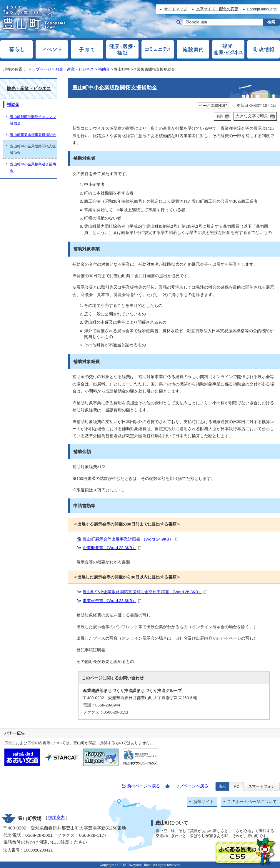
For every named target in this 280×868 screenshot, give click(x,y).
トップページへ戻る (190, 786)
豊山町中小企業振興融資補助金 (33, 167)
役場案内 (56, 818)
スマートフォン (262, 786)
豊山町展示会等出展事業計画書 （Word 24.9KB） (130, 539)
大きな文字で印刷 (252, 116)
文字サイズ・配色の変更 (217, 9)
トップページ (40, 69)
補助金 (104, 69)
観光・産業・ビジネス (75, 69)
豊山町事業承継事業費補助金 (33, 135)
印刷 (219, 116)
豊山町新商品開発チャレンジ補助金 (33, 120)
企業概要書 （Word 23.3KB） (112, 548)
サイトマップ (176, 9)
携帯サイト (204, 802)
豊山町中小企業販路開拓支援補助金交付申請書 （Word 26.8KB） (145, 592)
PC (236, 786)
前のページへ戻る (144, 786)
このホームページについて (252, 802)
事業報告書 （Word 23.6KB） (112, 601)
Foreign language (262, 9)
